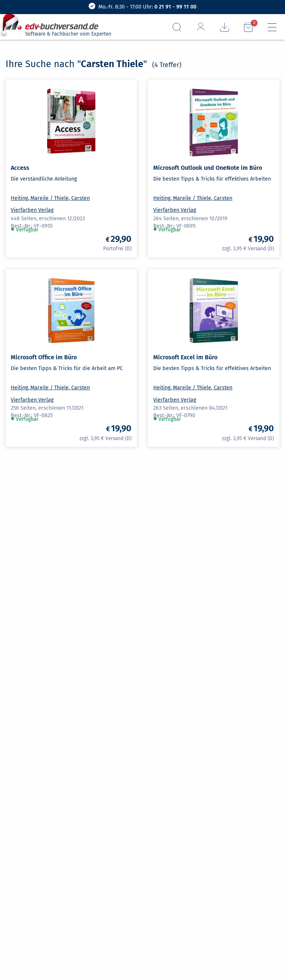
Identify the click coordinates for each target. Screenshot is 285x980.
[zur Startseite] (55, 24)
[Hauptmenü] (272, 27)
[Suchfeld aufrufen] (177, 27)
